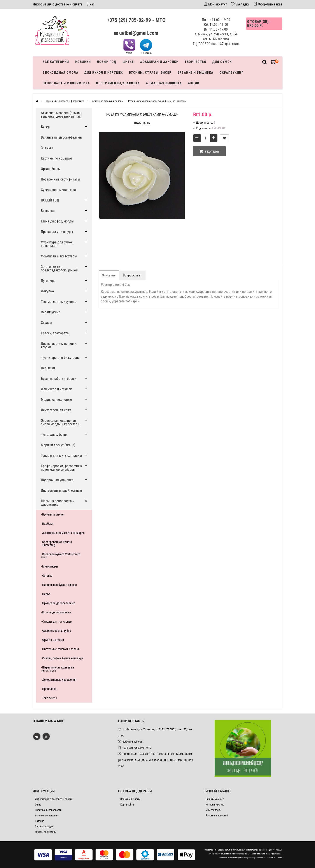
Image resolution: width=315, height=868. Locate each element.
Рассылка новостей (217, 816)
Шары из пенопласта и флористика (58, 503)
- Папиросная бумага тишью (59, 585)
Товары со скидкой (46, 832)
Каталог (39, 821)
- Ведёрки (47, 524)
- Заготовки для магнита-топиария (63, 533)
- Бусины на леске (52, 514)
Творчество (195, 62)
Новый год (107, 62)
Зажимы (47, 148)
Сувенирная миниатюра (58, 190)
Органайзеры (51, 169)
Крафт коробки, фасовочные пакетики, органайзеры (62, 468)
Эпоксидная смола (60, 73)
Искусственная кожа (56, 410)
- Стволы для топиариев (56, 621)
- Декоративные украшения (59, 680)
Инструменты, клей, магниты (62, 490)
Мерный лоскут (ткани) (58, 445)
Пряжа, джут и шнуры (57, 232)
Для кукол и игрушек (104, 73)
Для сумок (222, 62)
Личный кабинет (215, 799)
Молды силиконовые (56, 400)
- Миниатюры (49, 566)
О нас (90, 4)
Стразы (46, 323)
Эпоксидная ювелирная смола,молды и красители (60, 422)
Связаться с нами (130, 799)
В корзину (209, 151)
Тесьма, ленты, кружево (59, 302)
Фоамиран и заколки (159, 62)
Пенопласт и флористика (66, 83)
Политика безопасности (48, 810)
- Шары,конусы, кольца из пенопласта (57, 669)
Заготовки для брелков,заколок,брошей (59, 268)
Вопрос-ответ (132, 275)
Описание (109, 275)
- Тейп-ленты (49, 698)
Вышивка (48, 211)
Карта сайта (127, 805)
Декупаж (48, 291)
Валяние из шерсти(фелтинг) (62, 137)
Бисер (45, 127)
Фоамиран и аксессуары (59, 256)
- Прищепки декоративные (58, 603)
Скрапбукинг (232, 73)
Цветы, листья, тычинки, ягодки (59, 345)
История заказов (215, 805)
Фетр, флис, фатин (54, 435)
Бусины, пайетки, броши (59, 379)
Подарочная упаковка (57, 480)
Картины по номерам (56, 158)
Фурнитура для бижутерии (60, 358)
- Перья (46, 594)
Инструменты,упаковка (118, 83)
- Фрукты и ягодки (52, 640)
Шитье (128, 62)
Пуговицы (48, 281)
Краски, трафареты (55, 333)
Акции (194, 83)
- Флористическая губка (56, 631)
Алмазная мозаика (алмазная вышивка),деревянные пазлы (63, 115)
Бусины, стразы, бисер (150, 73)
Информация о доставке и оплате (58, 4)
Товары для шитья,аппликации (64, 456)
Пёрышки (48, 368)
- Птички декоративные (56, 612)
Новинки (83, 62)
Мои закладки (213, 810)
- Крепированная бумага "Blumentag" (56, 543)
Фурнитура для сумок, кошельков (57, 244)
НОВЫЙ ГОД (50, 200)
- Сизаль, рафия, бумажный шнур (62, 658)
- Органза (47, 576)
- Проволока (49, 689)
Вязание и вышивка (196, 73)
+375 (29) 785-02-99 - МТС (136, 20)
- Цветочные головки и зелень (60, 649)
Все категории (56, 62)
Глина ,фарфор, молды (57, 221)
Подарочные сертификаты (60, 179)
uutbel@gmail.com (139, 33)
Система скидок (44, 826)
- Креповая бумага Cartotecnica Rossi (61, 556)
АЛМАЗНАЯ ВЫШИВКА (164, 83)
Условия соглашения (47, 816)
